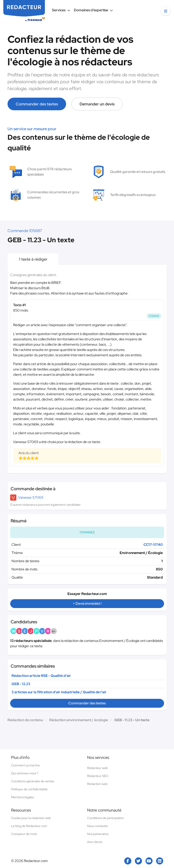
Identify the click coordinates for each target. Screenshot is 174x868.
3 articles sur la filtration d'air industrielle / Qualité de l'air (59, 692)
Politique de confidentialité (29, 789)
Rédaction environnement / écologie (79, 720)
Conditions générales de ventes (33, 781)
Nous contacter (98, 826)
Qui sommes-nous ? (25, 773)
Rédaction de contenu (25, 720)
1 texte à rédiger (33, 259)
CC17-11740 (153, 545)
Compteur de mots (24, 834)
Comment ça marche (25, 765)
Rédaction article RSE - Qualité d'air (41, 676)
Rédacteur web (98, 768)
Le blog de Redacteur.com (29, 826)
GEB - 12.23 (21, 684)
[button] (166, 11)
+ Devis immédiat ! (87, 604)
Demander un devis (97, 104)
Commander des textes (37, 104)
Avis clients (95, 842)
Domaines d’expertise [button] (93, 10)
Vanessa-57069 (31, 497)
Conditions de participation (105, 818)
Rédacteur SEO (98, 776)
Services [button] (61, 10)
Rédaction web (97, 784)
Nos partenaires (98, 834)
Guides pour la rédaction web (31, 818)
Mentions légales (23, 797)
